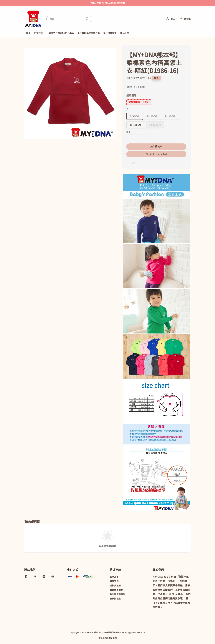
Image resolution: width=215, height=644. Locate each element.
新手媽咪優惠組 (117, 594)
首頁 (28, 33)
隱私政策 (103, 638)
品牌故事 (114, 577)
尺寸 (128, 109)
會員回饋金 (115, 598)
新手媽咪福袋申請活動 (89, 33)
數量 (128, 132)
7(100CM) (152, 116)
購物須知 (114, 581)
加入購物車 (156, 146)
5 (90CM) (135, 116)
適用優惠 (131, 95)
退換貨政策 (115, 585)
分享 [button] (131, 163)
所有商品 (38, 33)
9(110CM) (170, 116)
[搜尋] (87, 19)
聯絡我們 (113, 638)
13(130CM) (155, 125)
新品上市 (125, 33)
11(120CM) (136, 125)
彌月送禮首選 (110, 33)
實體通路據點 (116, 590)
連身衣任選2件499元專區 (61, 33)
